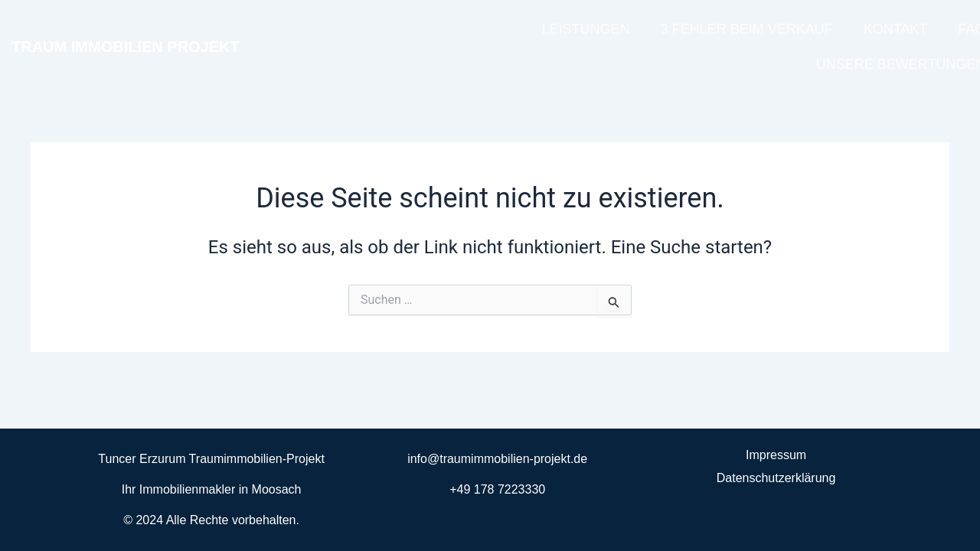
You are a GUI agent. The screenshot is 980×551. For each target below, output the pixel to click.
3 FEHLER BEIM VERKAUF (747, 29)
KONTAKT (896, 29)
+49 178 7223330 (497, 489)
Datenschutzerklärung (776, 478)
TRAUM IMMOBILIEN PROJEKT (126, 47)
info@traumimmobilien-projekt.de (497, 459)
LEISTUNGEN (586, 29)
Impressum (776, 455)
